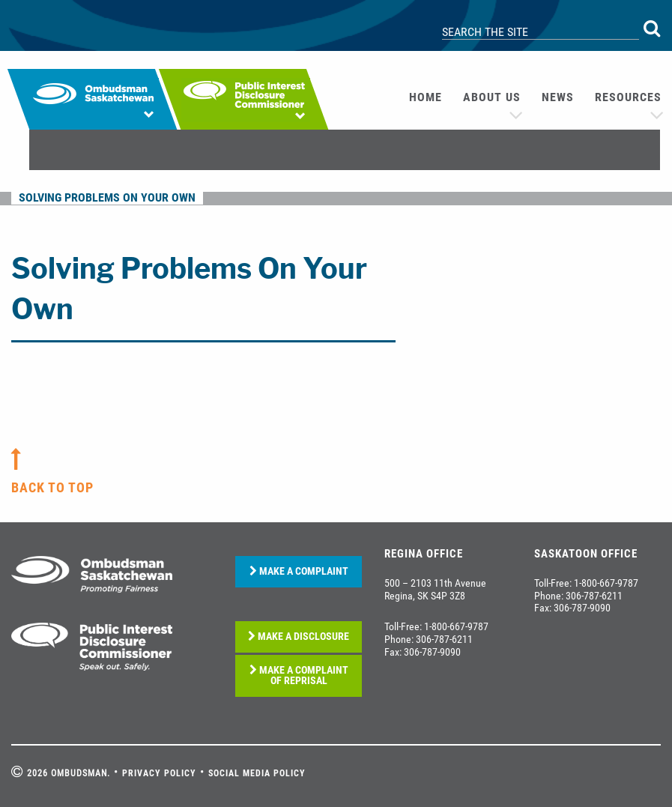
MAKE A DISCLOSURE (299, 637)
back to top (52, 487)
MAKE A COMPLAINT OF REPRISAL (299, 675)
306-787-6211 (444, 639)
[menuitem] (426, 97)
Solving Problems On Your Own (107, 197)
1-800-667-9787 (456, 626)
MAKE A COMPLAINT (299, 571)
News (558, 97)
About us (492, 97)
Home (426, 97)
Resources (628, 97)
